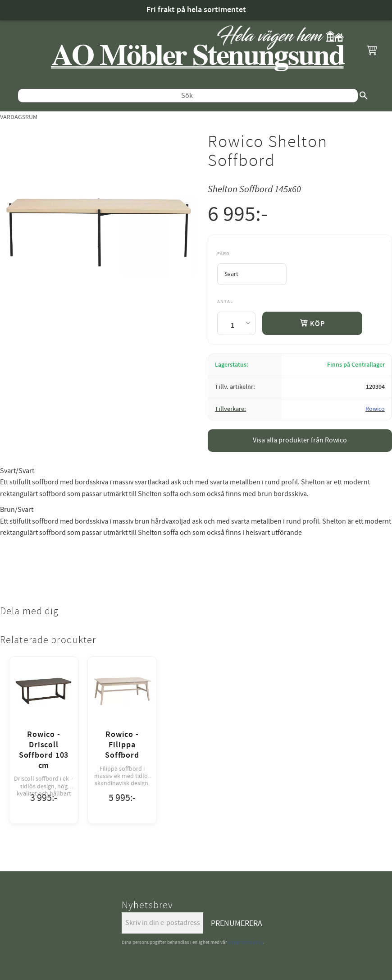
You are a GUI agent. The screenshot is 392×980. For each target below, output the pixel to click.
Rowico (375, 409)
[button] (372, 50)
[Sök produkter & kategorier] (188, 96)
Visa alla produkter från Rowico (300, 440)
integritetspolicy (245, 942)
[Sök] (364, 96)
